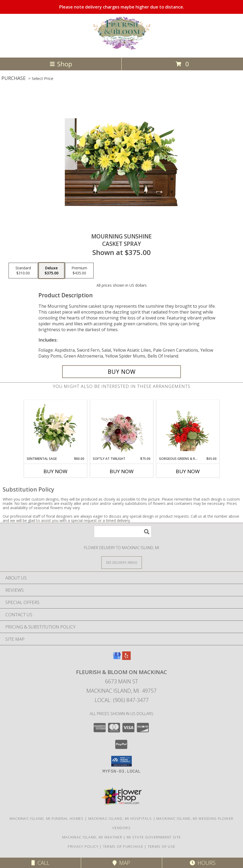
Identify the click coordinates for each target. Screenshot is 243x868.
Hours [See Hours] (203, 863)
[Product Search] (123, 532)
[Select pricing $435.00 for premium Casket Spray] (79, 271)
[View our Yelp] (126, 658)
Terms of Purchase (123, 846)
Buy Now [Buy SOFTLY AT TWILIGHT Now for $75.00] (122, 471)
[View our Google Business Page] (117, 658)
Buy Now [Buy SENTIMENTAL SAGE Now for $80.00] (55, 471)
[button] (121, 761)
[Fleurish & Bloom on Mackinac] (122, 50)
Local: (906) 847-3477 (122, 700)
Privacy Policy (83, 846)
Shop (61, 64)
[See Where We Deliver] (122, 562)
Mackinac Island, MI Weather (92, 837)
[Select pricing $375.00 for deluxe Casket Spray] (51, 271)
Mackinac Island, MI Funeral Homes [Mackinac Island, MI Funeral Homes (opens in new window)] (47, 818)
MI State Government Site (154, 837)
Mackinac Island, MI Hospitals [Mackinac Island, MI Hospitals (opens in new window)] (120, 818)
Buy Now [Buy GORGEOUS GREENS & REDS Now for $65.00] (188, 471)
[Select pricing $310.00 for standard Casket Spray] (23, 271)
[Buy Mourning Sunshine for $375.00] (122, 372)
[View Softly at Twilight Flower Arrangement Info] (121, 428)
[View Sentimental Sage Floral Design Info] (55, 428)
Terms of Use (162, 846)
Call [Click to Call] (40, 863)
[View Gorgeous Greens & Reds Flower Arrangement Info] (188, 428)
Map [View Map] (121, 863)
